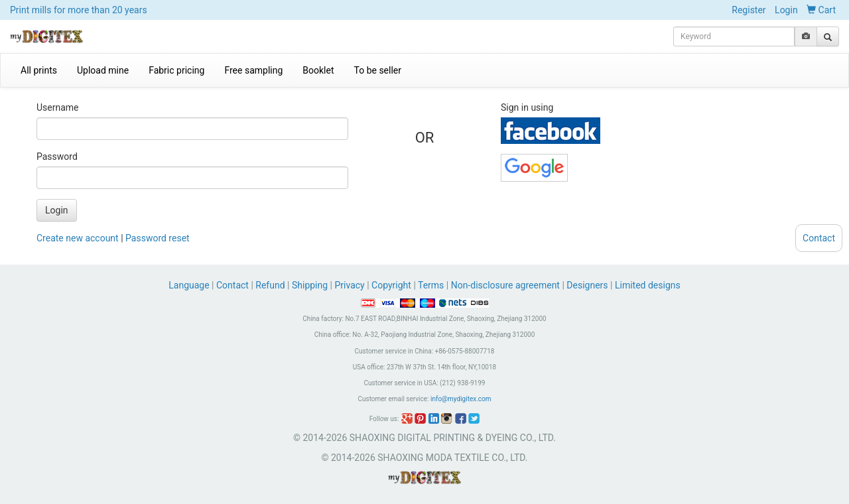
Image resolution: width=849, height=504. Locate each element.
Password (57, 157)
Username (58, 107)
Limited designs (648, 285)
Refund (270, 285)
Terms (431, 285)
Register (749, 10)
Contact (232, 285)
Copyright (391, 285)
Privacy (349, 285)
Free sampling (253, 70)
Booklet (318, 70)
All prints (39, 70)
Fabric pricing (176, 70)
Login (786, 10)
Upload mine (103, 70)
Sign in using (527, 107)
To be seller (378, 70)
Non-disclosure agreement (505, 285)
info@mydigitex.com (461, 399)
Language (190, 285)
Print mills (79, 10)
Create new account (78, 238)
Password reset (158, 238)
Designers (587, 285)
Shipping (310, 285)
